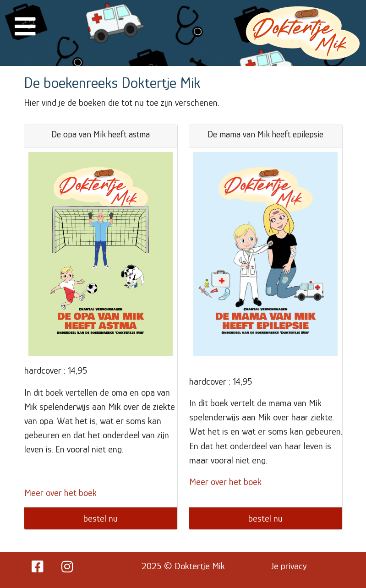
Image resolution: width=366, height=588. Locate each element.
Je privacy (289, 566)
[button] (25, 32)
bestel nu (101, 518)
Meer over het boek (60, 493)
